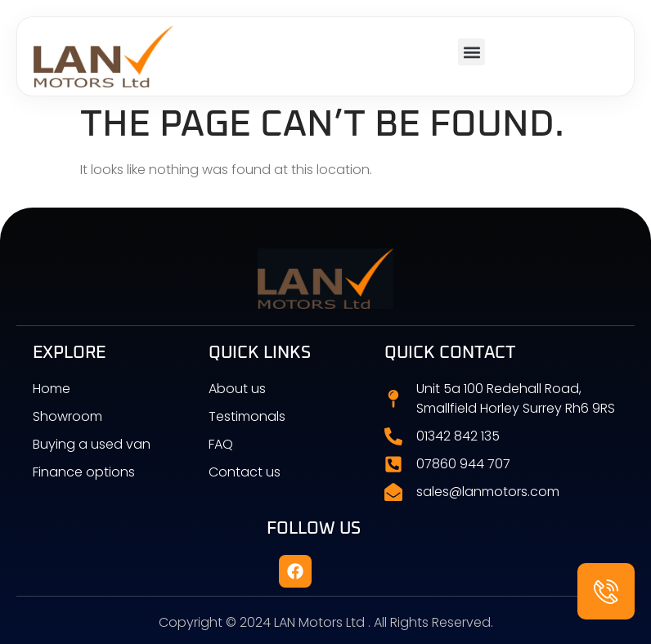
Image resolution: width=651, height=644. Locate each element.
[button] (471, 52)
